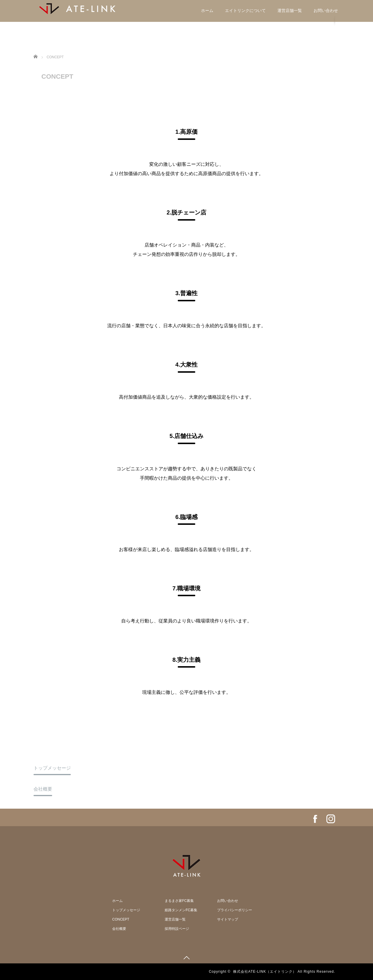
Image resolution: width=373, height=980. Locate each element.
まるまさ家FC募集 (179, 901)
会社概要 (43, 789)
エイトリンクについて (245, 10)
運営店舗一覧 (290, 10)
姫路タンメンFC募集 (181, 910)
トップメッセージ (52, 768)
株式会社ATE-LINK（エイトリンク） (265, 972)
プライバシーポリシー (235, 910)
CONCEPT (121, 919)
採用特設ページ (177, 929)
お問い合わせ (326, 10)
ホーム (207, 10)
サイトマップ (228, 919)
